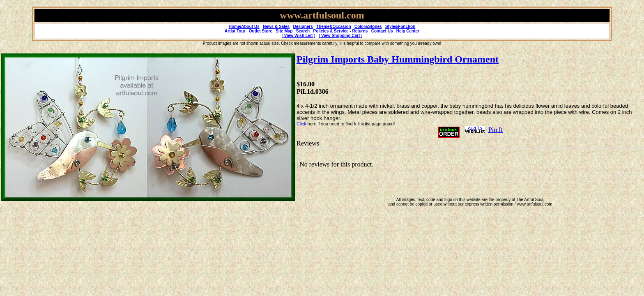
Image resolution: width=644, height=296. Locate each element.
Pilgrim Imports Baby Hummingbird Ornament (398, 59)
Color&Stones (368, 27)
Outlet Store (261, 31)
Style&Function (400, 27)
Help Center (408, 31)
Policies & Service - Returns (341, 31)
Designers (303, 27)
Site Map (284, 31)
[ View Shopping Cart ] (340, 36)
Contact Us (382, 31)
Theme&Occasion (333, 27)
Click (301, 124)
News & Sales (276, 27)
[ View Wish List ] (299, 36)
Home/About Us (244, 27)
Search (303, 31)
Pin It (496, 130)
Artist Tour (235, 31)
